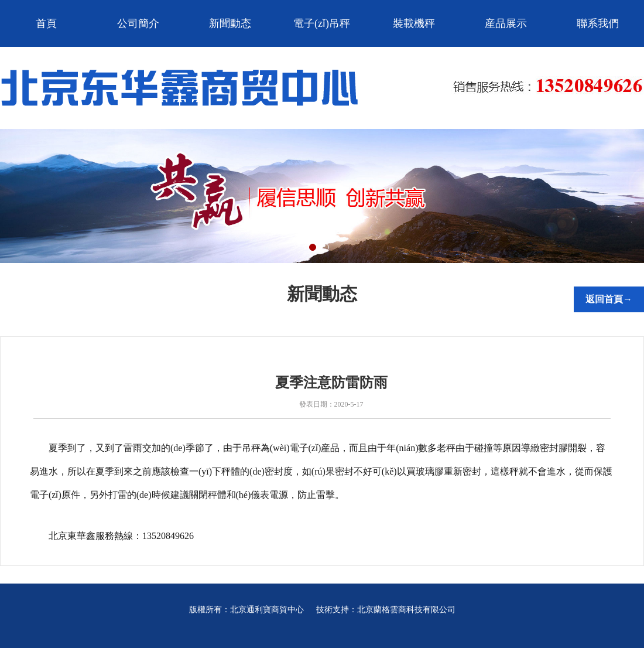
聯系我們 (598, 23)
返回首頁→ (609, 299)
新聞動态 (230, 23)
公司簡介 (138, 23)
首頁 (46, 23)
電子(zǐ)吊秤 (322, 23)
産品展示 (506, 23)
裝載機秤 (414, 23)
